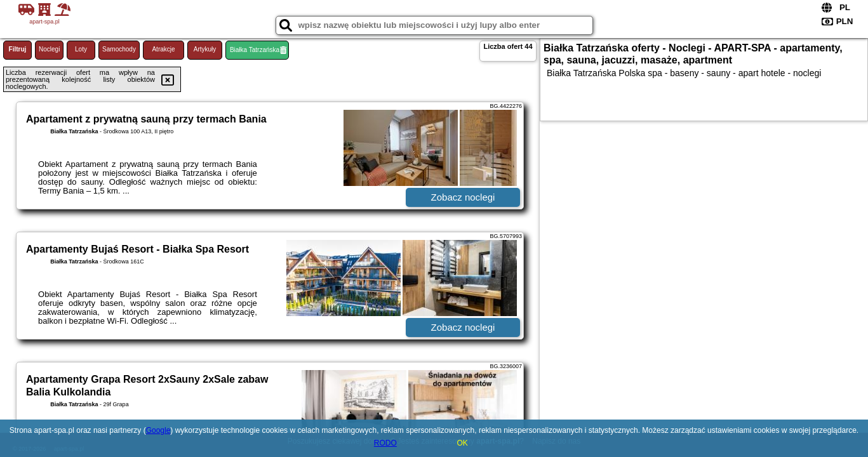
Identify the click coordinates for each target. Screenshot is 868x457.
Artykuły (205, 49)
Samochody (119, 49)
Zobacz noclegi (463, 197)
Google (158, 430)
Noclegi (49, 49)
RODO (385, 443)
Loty (81, 49)
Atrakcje (163, 49)
